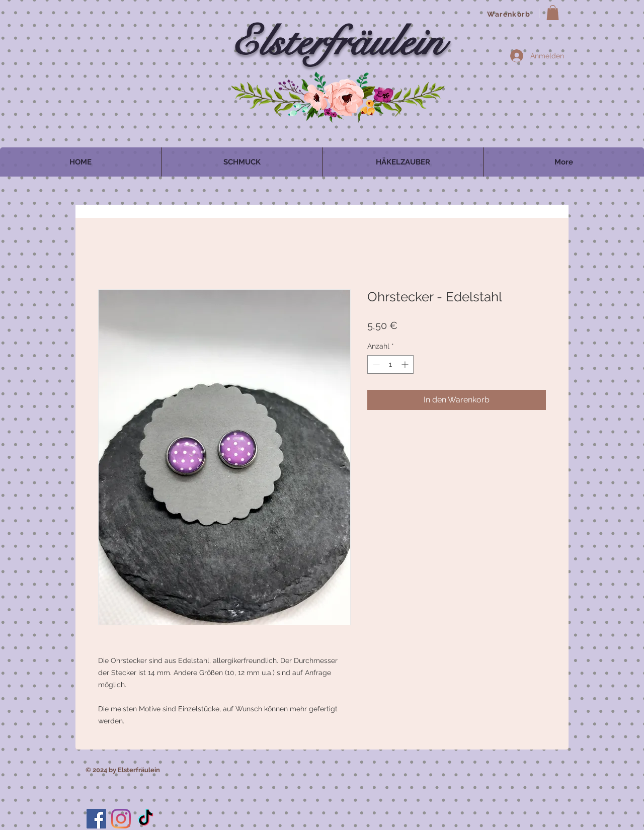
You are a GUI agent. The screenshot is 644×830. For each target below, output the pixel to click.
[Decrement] (375, 364)
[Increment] (406, 364)
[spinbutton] (390, 364)
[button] (553, 13)
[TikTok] (146, 819)
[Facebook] (96, 819)
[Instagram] (121, 819)
